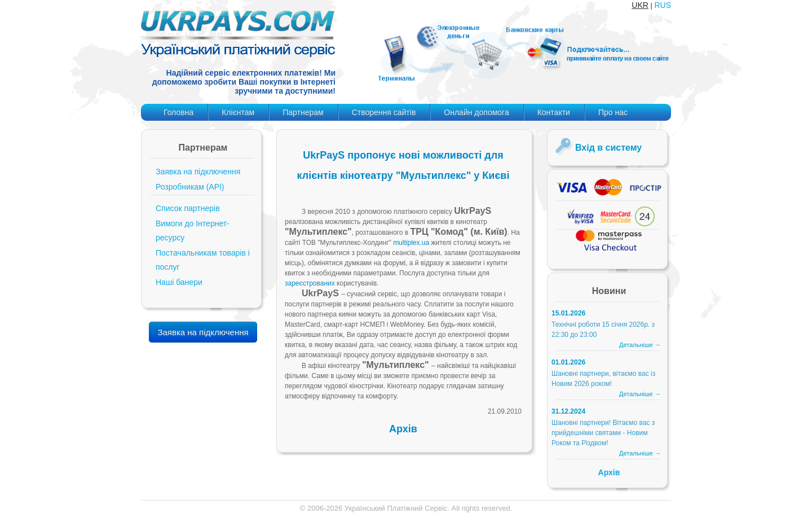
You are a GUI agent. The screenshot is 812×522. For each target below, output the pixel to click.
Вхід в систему (608, 148)
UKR (640, 5)
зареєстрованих (310, 283)
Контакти (554, 112)
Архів (403, 429)
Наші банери (179, 282)
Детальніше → (640, 345)
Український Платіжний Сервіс (396, 508)
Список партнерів (188, 208)
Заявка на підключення (198, 172)
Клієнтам (238, 112)
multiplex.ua (411, 243)
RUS (663, 5)
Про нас (613, 112)
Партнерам (303, 112)
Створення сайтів (384, 112)
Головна (178, 112)
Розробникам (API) (190, 187)
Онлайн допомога (476, 112)
